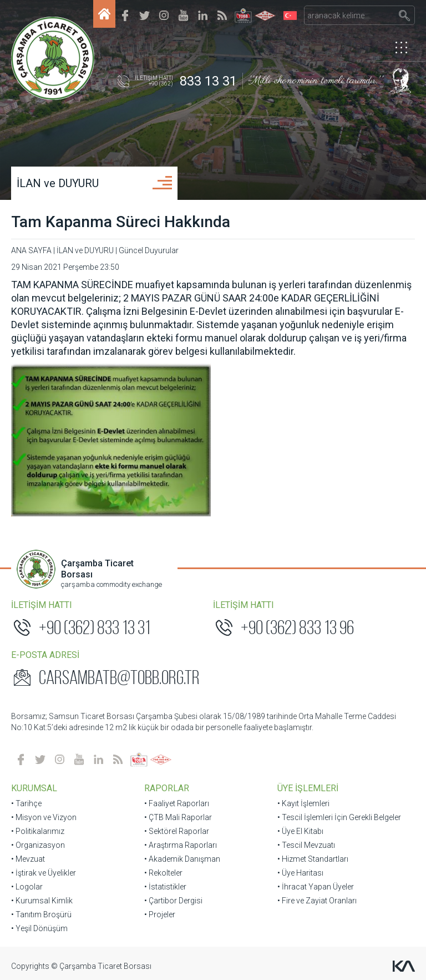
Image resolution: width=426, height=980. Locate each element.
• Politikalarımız (38, 831)
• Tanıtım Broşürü (41, 914)
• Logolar (27, 887)
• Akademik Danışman (182, 859)
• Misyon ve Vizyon (44, 817)
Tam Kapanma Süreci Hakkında (121, 222)
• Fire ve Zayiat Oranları (317, 901)
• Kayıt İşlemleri (303, 803)
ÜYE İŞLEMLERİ (308, 788)
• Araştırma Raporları (181, 845)
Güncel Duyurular (149, 250)
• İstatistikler (165, 887)
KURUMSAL (34, 788)
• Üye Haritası (300, 873)
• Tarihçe (26, 803)
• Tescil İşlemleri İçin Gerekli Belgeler (339, 817)
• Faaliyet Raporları (177, 803)
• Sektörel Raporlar (177, 831)
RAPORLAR (167, 788)
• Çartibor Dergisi (173, 901)
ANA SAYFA (31, 250)
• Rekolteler (163, 873)
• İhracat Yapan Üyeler (316, 887)
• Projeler (160, 914)
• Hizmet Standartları (313, 859)
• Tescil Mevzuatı (306, 845)
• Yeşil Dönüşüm (39, 928)
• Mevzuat (28, 859)
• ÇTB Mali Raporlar (178, 817)
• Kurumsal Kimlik (42, 901)
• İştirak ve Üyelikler (44, 873)
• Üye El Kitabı (300, 831)
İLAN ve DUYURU (58, 183)
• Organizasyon (38, 845)
